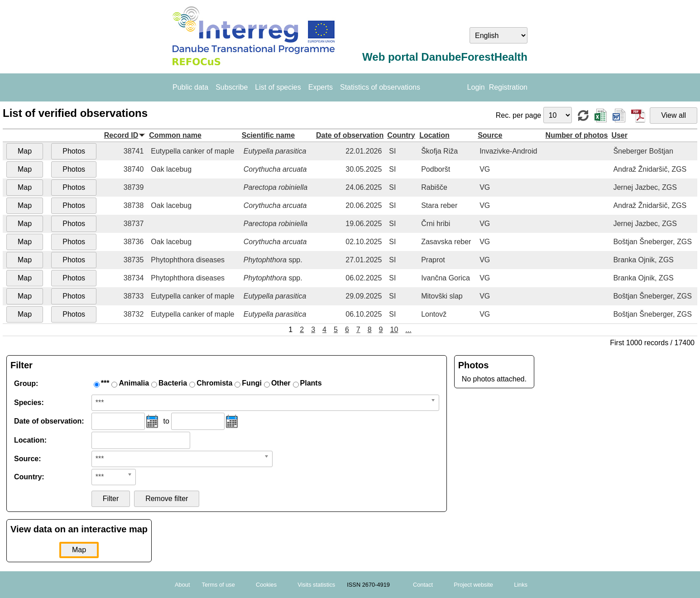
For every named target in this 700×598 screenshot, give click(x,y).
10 (394, 330)
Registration (508, 87)
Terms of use (218, 585)
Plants (311, 383)
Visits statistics (316, 585)
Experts (321, 87)
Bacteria (173, 383)
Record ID (121, 135)
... (408, 330)
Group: (26, 383)
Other (281, 383)
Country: (29, 477)
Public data (190, 87)
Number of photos (577, 135)
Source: (28, 459)
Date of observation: (49, 421)
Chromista (214, 383)
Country (401, 135)
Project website (473, 585)
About (182, 585)
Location (434, 135)
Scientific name (268, 135)
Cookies (266, 585)
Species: (29, 403)
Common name (175, 135)
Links (521, 585)
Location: (30, 440)
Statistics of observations (380, 87)
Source (490, 135)
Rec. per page (520, 115)
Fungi (252, 383)
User (619, 135)
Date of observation (350, 135)
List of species (278, 87)
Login (476, 87)
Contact (423, 585)
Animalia (134, 383)
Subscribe (232, 87)
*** (105, 383)
